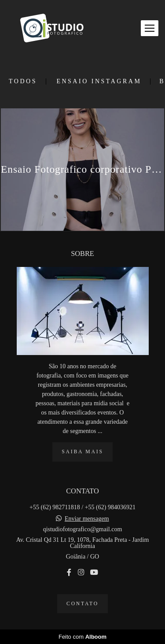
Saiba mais (82, 452)
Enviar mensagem (87, 519)
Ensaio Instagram (99, 81)
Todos (23, 81)
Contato (82, 604)
